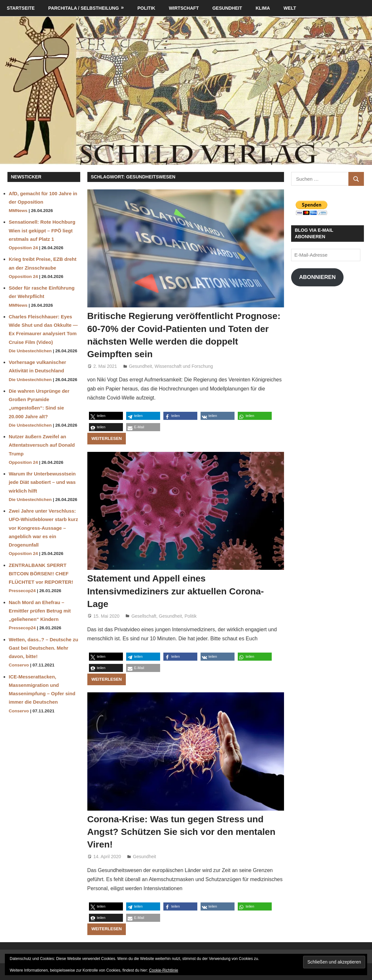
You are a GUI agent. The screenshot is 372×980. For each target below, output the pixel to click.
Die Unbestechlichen (30, 351)
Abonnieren (317, 277)
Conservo (19, 665)
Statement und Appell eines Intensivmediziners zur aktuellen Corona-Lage (176, 591)
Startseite (21, 8)
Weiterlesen (107, 438)
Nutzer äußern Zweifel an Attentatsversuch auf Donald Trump (42, 445)
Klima (263, 8)
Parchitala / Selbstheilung (83, 8)
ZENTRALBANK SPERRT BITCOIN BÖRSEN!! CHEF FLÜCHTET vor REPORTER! (41, 574)
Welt (290, 8)
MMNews (18, 211)
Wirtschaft (184, 8)
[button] (106, 416)
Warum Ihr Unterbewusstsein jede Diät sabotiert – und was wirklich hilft (42, 482)
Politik (146, 8)
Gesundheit (227, 8)
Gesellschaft (144, 616)
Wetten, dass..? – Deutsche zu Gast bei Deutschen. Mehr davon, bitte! (44, 648)
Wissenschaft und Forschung (184, 366)
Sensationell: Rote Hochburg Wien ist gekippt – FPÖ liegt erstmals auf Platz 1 (42, 230)
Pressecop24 (22, 591)
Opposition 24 (23, 248)
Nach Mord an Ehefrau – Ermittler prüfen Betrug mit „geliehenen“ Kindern (40, 611)
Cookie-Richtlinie (164, 970)
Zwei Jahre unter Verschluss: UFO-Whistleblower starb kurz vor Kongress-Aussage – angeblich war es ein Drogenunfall (43, 528)
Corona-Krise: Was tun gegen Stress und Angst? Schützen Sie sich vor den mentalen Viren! (181, 832)
